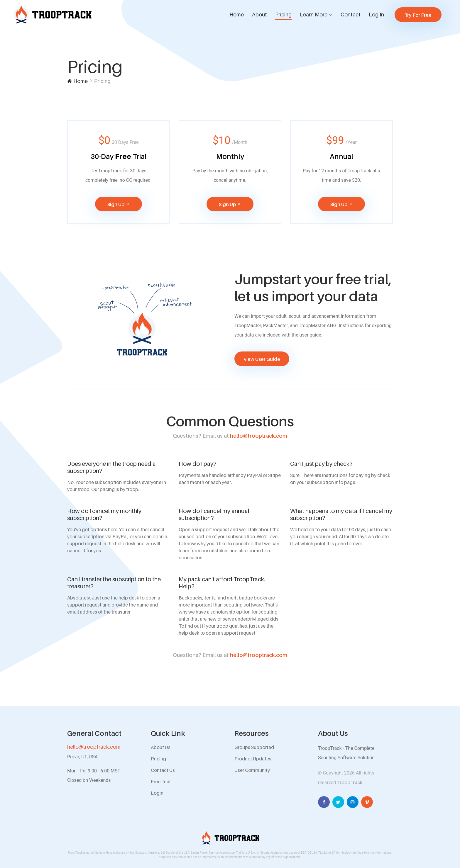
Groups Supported (254, 747)
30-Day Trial (119, 156)
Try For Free (418, 15)
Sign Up (119, 204)
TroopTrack (350, 782)
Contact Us (163, 770)
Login (157, 793)
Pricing (283, 15)
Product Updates (253, 759)
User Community (252, 770)
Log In (376, 15)
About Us (161, 747)
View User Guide (262, 359)
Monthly (230, 156)
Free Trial (161, 782)
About (259, 15)
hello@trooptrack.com (230, 436)
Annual (341, 156)
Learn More (314, 15)
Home (237, 15)
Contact (351, 15)
